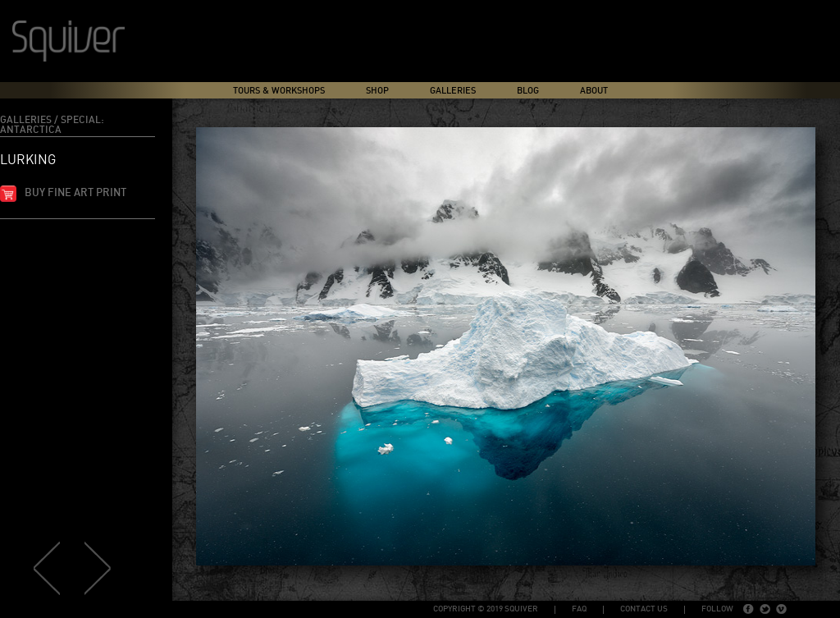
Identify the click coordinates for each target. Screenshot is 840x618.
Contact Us (644, 609)
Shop (377, 91)
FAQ (579, 609)
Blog (528, 91)
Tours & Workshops (279, 91)
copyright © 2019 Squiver (486, 609)
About (594, 91)
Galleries (453, 91)
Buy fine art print (75, 193)
